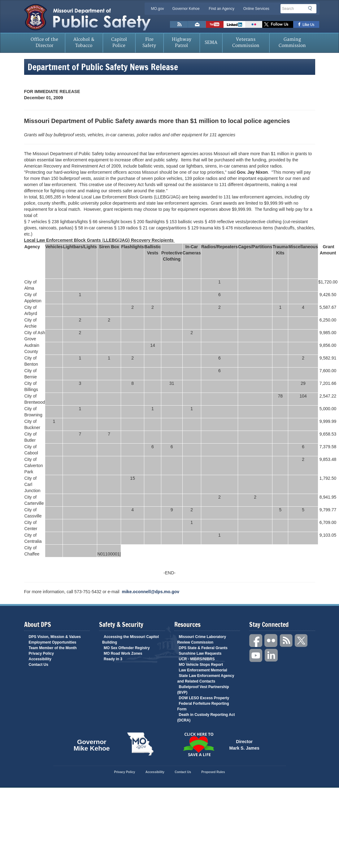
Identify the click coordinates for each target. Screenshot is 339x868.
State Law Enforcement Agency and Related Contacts (206, 679)
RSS (286, 641)
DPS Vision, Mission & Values (55, 637)
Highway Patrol (182, 43)
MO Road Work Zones (123, 653)
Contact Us (39, 665)
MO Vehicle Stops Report (201, 665)
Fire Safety (149, 43)
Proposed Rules (213, 772)
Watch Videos (215, 24)
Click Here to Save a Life (199, 744)
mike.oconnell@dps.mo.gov (151, 592)
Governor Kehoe (186, 9)
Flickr (254, 24)
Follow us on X (278, 24)
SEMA (211, 43)
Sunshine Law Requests (200, 653)
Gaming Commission (292, 43)
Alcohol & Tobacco (84, 43)
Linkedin (271, 655)
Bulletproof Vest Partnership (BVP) (203, 690)
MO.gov (158, 9)
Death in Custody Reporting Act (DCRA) (206, 717)
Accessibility (40, 659)
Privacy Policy (41, 653)
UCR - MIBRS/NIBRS (197, 659)
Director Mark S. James (244, 744)
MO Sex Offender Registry (127, 648)
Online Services (256, 9)
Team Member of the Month (53, 648)
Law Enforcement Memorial (203, 670)
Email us (197, 24)
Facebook (256, 641)
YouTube (256, 655)
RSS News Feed (179, 24)
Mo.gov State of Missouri (141, 744)
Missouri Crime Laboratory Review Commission (202, 640)
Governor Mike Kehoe (92, 744)
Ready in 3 (113, 659)
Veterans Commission (246, 43)
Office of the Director (44, 43)
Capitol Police (119, 43)
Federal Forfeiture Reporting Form (203, 706)
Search (312, 8)
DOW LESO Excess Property (204, 698)
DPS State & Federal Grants (203, 648)
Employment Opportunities (53, 642)
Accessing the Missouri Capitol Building (130, 640)
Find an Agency (222, 9)
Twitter (302, 641)
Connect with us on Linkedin (234, 24)
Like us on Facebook (306, 24)
